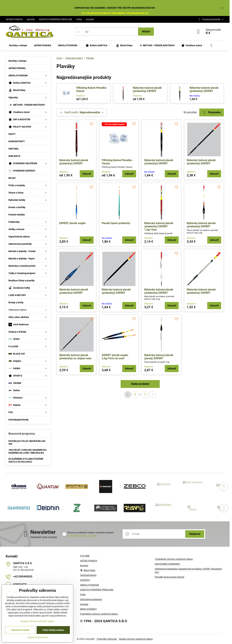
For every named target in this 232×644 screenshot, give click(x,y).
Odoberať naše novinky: (44, 537)
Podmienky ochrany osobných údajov (174, 559)
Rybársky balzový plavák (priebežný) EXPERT (147, 89)
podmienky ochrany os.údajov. (83, 535)
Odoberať (195, 534)
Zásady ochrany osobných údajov (136, 639)
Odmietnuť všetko (20, 630)
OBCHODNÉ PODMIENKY (167, 564)
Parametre (212, 112)
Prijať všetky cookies (53, 630)
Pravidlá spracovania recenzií (169, 577)
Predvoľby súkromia (107, 639)
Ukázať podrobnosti (38, 637)
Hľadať (146, 31)
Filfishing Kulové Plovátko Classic (91, 89)
